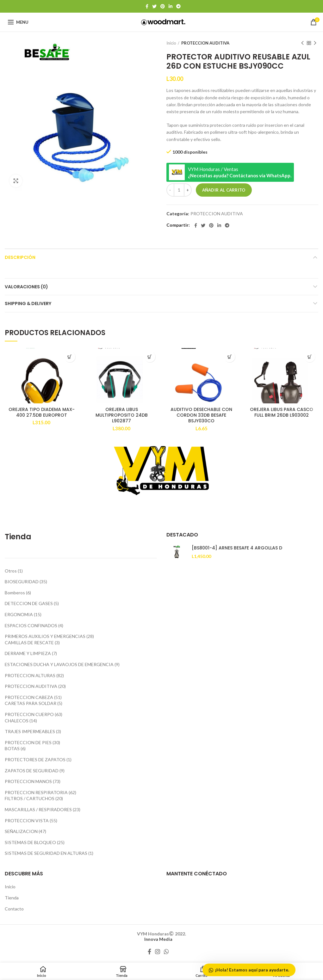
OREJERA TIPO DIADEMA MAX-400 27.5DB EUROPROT (42, 412)
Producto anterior (302, 43)
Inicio (171, 43)
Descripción (20, 257)
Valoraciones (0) (26, 287)
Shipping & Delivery (28, 303)
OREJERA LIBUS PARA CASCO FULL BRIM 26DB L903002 (282, 412)
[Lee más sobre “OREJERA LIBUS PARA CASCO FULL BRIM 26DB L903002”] (310, 357)
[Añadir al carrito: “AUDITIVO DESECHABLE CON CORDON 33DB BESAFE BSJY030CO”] (230, 357)
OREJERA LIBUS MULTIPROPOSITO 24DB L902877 (122, 415)
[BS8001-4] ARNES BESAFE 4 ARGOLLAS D (237, 548)
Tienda (12, 898)
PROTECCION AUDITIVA (205, 43)
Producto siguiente (315, 43)
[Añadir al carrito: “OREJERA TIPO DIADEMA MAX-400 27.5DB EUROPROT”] (70, 357)
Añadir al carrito (224, 190)
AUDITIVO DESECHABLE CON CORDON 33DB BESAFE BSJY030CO (201, 415)
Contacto (14, 909)
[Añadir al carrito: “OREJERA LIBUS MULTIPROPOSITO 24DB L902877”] (150, 357)
